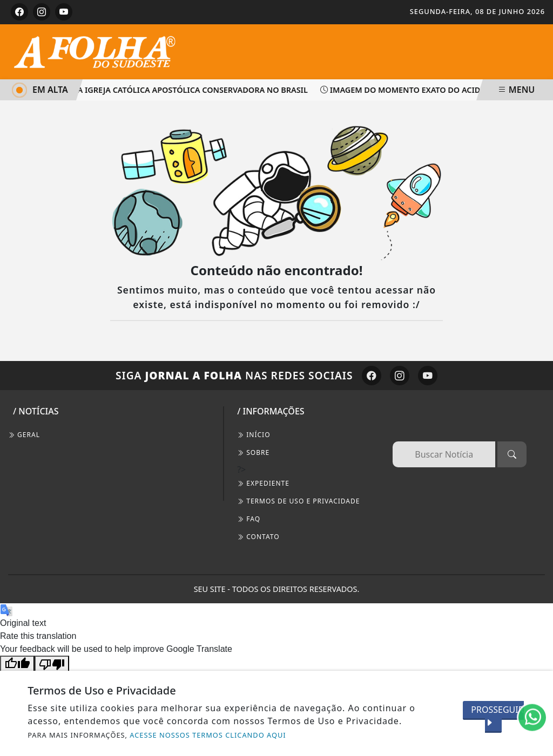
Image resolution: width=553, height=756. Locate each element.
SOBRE (253, 452)
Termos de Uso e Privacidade (298, 501)
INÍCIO (254, 435)
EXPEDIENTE (263, 483)
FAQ (249, 519)
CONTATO (258, 537)
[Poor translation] (52, 664)
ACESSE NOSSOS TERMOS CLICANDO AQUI (208, 735)
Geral (24, 435)
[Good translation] (17, 664)
